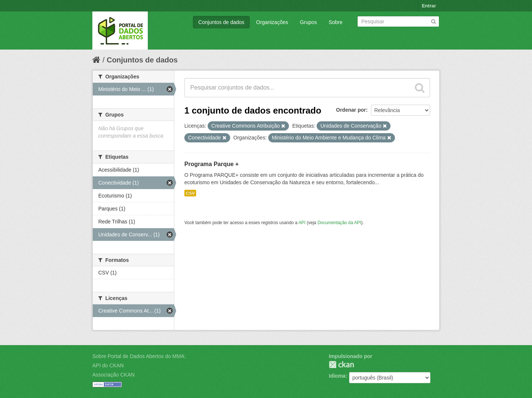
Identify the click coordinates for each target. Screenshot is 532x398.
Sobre (336, 22)
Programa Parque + (212, 164)
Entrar (429, 6)
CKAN (341, 365)
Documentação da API (339, 223)
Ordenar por (351, 110)
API (302, 223)
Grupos (308, 22)
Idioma (337, 376)
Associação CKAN (113, 375)
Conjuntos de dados (221, 22)
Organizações (272, 22)
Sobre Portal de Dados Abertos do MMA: (139, 356)
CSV (190, 193)
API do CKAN (108, 365)
